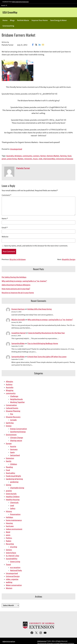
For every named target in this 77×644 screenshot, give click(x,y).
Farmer (43, 156)
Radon (9, 541)
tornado (13, 420)
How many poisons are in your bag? (16, 289)
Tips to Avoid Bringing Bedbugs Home (43, 343)
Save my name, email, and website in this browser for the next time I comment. (36, 246)
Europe (9, 443)
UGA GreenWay (10, 12)
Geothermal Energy (18, 432)
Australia (10, 156)
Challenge (14, 396)
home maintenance (14, 520)
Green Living (15, 562)
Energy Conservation (19, 429)
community (27, 156)
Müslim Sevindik (18, 320)
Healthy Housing (13, 500)
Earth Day (10, 423)
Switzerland (15, 455)
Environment (11, 435)
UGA (41, 159)
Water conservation (14, 585)
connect (36, 156)
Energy (9, 426)
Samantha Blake (18, 343)
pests (8, 535)
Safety (13, 508)
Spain (12, 452)
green (4, 159)
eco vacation (15, 567)
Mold (8, 532)
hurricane (10, 526)
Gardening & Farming (14, 479)
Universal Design (13, 576)
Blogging (10, 390)
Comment (6, 195)
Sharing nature (16, 441)
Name (5, 219)
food (69, 156)
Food (8, 470)
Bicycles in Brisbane (18, 259)
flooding (9, 467)
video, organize (12, 579)
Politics (9, 538)
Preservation (15, 514)
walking (9, 582)
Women (9, 588)
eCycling (14, 547)
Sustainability (12, 559)
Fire (12, 414)
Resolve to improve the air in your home (18, 293)
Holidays (9, 517)
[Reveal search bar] (4, 5)
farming (63, 156)
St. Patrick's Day (12, 556)
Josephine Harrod (18, 333)
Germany (14, 449)
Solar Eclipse (11, 553)
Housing (9, 523)
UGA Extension (42, 641)
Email (5, 228)
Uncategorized (16, 149)
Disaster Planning (13, 411)
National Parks (16, 570)
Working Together (17, 402)
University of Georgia (65, 159)
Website (5, 237)
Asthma (9, 384)
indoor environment (14, 529)
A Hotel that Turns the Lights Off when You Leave (47, 357)
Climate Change (17, 438)
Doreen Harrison (18, 309)
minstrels (28, 159)
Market (21, 159)
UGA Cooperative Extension (20, 2)
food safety (10, 473)
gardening (14, 482)
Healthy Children (13, 497)
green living (12, 159)
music (35, 159)
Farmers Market (53, 156)
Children (14, 464)
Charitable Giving (17, 488)
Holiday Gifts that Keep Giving (40, 309)
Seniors (9, 550)
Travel (8, 565)
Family (9, 461)
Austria (13, 446)
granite (9, 491)
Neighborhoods (16, 399)
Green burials (11, 494)
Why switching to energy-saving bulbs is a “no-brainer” (24, 281)
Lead (12, 505)
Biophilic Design (69, 259)
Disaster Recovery (13, 417)
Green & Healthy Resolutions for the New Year (46, 333)
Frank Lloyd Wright (13, 476)
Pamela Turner (23, 168)
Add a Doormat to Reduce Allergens (16, 285)
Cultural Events (12, 408)
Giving (9, 485)
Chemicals (14, 503)
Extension (10, 458)
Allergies (9, 382)
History (9, 511)
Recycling (10, 544)
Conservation (11, 405)
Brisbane (18, 156)
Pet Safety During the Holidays (14, 277)
